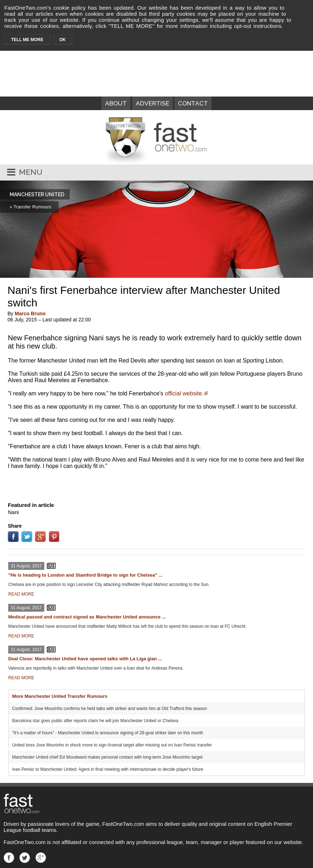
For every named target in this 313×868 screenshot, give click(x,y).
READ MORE (21, 594)
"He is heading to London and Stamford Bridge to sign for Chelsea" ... (85, 575)
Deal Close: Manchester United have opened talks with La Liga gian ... (85, 659)
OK (63, 40)
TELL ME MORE (27, 40)
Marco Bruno (30, 314)
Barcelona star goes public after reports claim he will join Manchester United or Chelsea (95, 721)
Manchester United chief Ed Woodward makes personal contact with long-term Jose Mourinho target (107, 757)
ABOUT (116, 103)
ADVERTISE (153, 103)
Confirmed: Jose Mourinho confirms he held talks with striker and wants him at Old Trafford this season (110, 709)
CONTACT (193, 103)
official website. (184, 393)
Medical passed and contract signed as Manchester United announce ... (87, 617)
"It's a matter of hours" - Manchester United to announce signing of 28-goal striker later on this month (108, 733)
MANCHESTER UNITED (37, 194)
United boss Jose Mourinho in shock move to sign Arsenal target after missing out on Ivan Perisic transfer (112, 745)
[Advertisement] (156, 484)
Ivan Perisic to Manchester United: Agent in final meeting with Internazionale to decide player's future (108, 769)
